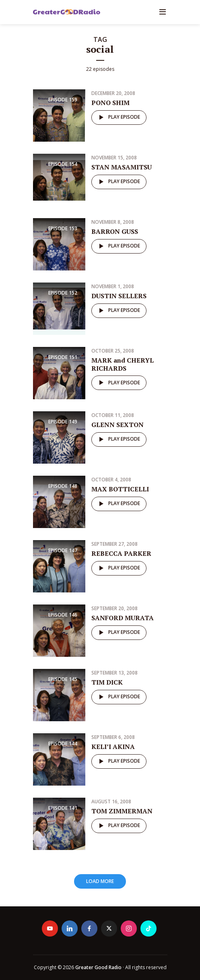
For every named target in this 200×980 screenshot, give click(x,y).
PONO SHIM (110, 103)
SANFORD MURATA (123, 618)
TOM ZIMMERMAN (122, 811)
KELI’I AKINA (113, 747)
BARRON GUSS (115, 231)
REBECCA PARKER (121, 553)
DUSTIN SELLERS (119, 296)
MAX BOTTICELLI (120, 489)
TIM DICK (107, 682)
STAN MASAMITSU (122, 167)
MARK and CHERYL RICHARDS (123, 364)
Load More (100, 881)
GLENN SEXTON (118, 425)
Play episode (118, 118)
